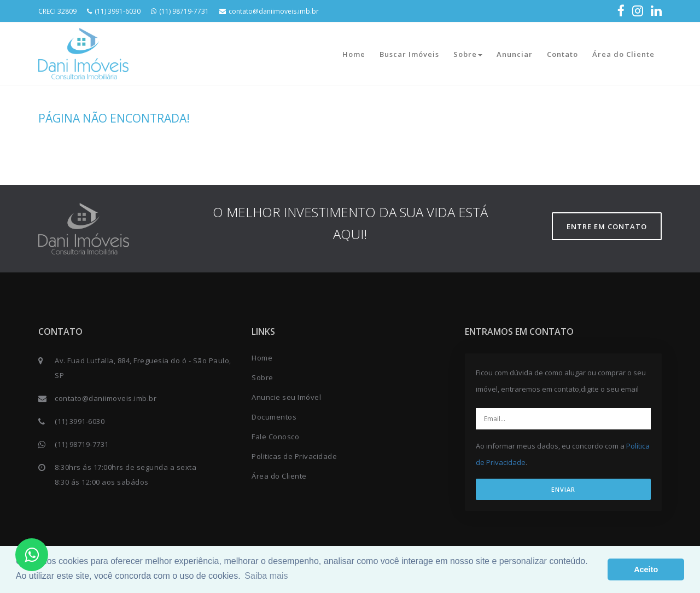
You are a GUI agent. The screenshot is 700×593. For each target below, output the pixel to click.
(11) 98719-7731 (180, 11)
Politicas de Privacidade (294, 456)
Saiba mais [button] (266, 576)
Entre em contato (607, 226)
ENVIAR (563, 489)
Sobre (468, 54)
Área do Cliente (623, 54)
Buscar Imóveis (409, 54)
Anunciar (515, 54)
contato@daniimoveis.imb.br (269, 11)
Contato (562, 54)
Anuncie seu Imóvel (286, 397)
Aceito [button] (646, 569)
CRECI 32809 (57, 11)
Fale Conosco (275, 437)
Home (354, 54)
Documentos (274, 417)
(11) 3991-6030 (114, 11)
